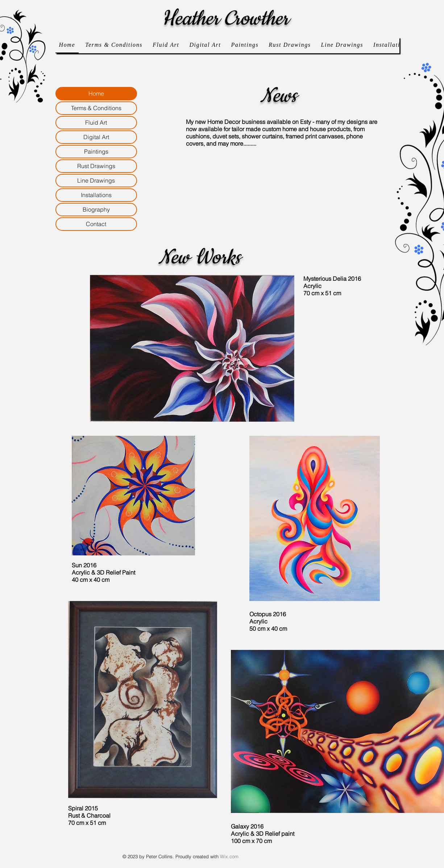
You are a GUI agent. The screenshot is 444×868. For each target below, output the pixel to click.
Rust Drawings (96, 166)
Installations (96, 195)
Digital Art (96, 137)
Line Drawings (96, 180)
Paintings (96, 151)
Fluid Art (96, 122)
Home (96, 93)
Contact (96, 224)
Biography (96, 209)
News (278, 96)
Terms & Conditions (96, 108)
